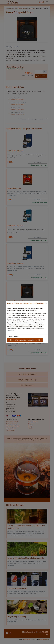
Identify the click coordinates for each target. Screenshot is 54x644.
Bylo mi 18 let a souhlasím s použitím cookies (25, 340)
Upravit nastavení (13, 337)
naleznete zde (11, 330)
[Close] (46, 303)
